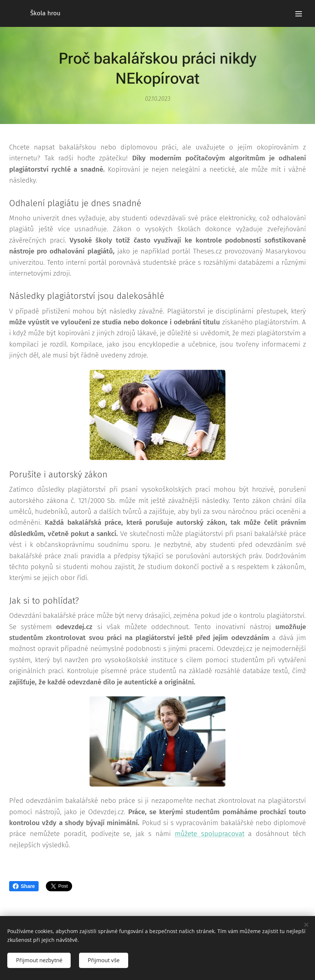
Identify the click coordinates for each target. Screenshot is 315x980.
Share (24, 886)
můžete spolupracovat (210, 834)
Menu (299, 14)
